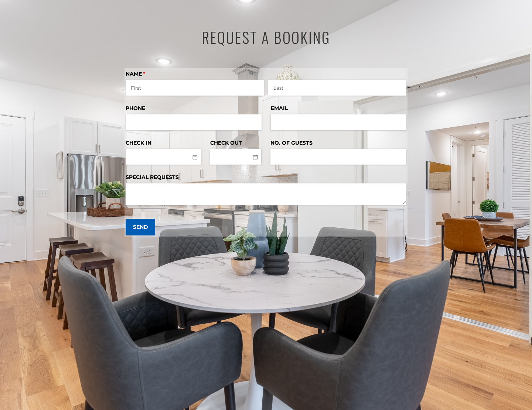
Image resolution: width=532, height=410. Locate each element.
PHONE (135, 108)
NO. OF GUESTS (291, 143)
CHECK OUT (226, 143)
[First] (195, 88)
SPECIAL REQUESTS (152, 177)
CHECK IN (139, 143)
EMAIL (279, 108)
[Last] (337, 88)
